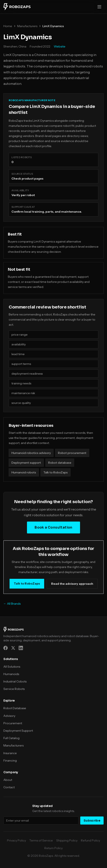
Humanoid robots (24, 472)
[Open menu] (99, 7)
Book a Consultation (53, 527)
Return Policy (53, 848)
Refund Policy (90, 840)
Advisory (9, 716)
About (8, 780)
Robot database (60, 463)
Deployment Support (18, 731)
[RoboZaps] (17, 7)
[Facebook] (6, 648)
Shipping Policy (67, 840)
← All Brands (12, 604)
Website (60, 46)
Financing (10, 761)
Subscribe (92, 821)
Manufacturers (27, 26)
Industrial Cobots (15, 681)
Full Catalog (11, 738)
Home (8, 26)
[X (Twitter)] (13, 648)
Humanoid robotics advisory (31, 453)
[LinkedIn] (21, 648)
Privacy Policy (16, 840)
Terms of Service (41, 840)
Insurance (10, 753)
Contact (9, 787)
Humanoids (11, 674)
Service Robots (14, 689)
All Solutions (12, 667)
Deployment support (26, 463)
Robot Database (15, 708)
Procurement (13, 723)
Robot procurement (72, 453)
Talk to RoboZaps (56, 472)
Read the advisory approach (72, 584)
